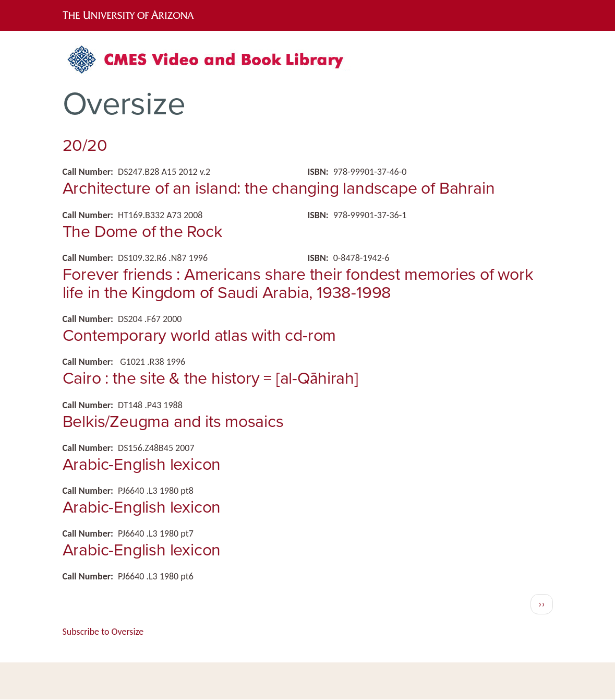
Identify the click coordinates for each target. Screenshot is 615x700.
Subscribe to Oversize (103, 632)
